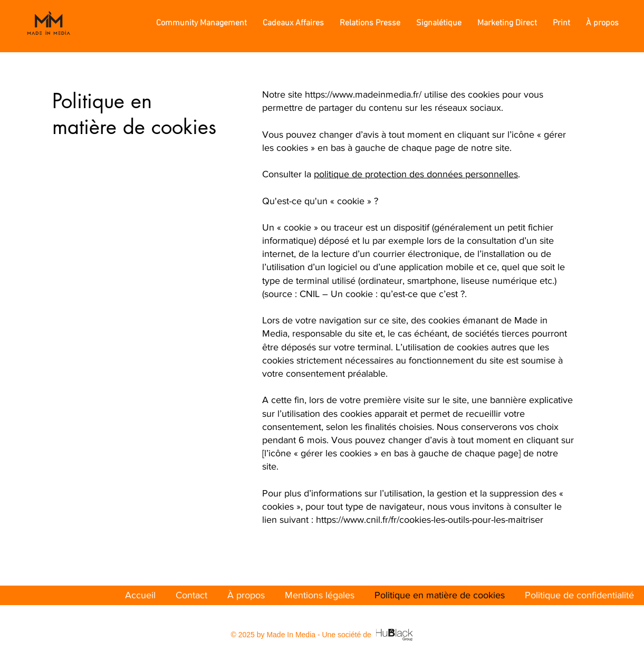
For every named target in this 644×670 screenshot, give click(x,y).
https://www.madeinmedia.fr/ (363, 94)
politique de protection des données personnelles (416, 174)
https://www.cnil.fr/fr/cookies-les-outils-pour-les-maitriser (430, 520)
